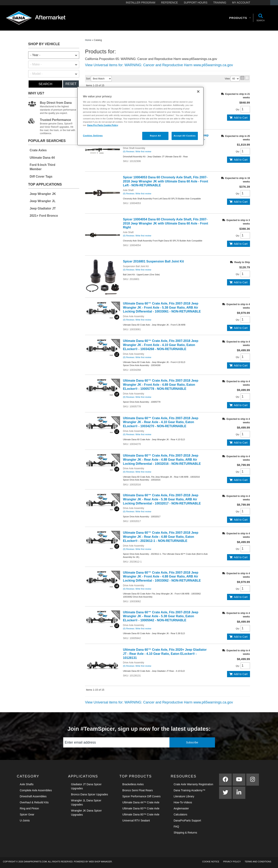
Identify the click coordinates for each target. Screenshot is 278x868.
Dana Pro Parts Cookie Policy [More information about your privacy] (103, 125)
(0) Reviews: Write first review (137, 151)
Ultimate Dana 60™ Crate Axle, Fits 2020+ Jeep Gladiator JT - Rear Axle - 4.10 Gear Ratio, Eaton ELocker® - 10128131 (165, 654)
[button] (240, 18)
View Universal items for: (159, 65)
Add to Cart (241, 118)
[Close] (198, 92)
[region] (140, 116)
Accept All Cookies (185, 136)
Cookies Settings (93, 136)
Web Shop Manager (100, 862)
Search (45, 84)
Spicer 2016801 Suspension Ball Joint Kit (154, 261)
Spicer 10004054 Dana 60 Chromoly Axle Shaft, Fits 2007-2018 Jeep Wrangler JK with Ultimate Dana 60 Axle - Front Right (165, 223)
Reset (71, 84)
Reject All (155, 136)
